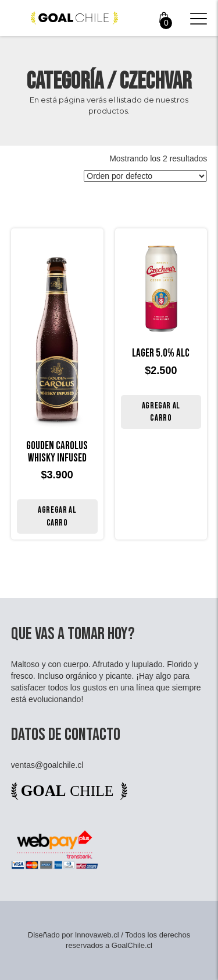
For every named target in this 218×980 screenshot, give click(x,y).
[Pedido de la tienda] (145, 176)
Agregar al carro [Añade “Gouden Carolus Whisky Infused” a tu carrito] (57, 516)
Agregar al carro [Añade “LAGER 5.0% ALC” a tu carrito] (161, 412)
